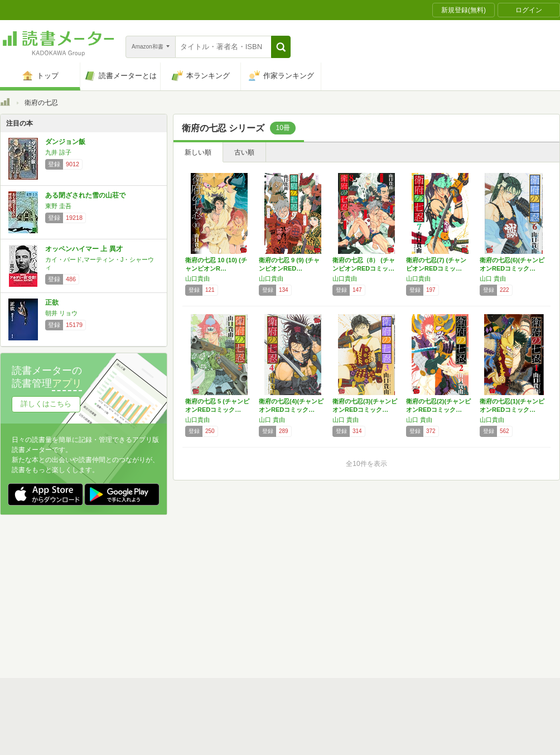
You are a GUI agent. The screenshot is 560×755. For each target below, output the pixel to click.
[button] (281, 47)
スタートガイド (230, 578)
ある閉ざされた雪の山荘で (85, 195)
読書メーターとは (162, 578)
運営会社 (148, 595)
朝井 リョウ (61, 313)
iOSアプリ (211, 629)
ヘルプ (145, 612)
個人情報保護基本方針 (213, 595)
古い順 (244, 152)
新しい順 (198, 152)
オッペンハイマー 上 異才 (84, 249)
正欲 (52, 302)
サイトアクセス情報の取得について (450, 595)
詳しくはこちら (46, 404)
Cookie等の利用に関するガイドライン (322, 595)
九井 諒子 (58, 152)
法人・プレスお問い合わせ (251, 612)
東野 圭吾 (58, 206)
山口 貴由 (493, 278)
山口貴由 (197, 278)
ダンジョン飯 (65, 142)
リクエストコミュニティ (346, 612)
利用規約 (284, 578)
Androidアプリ (156, 629)
